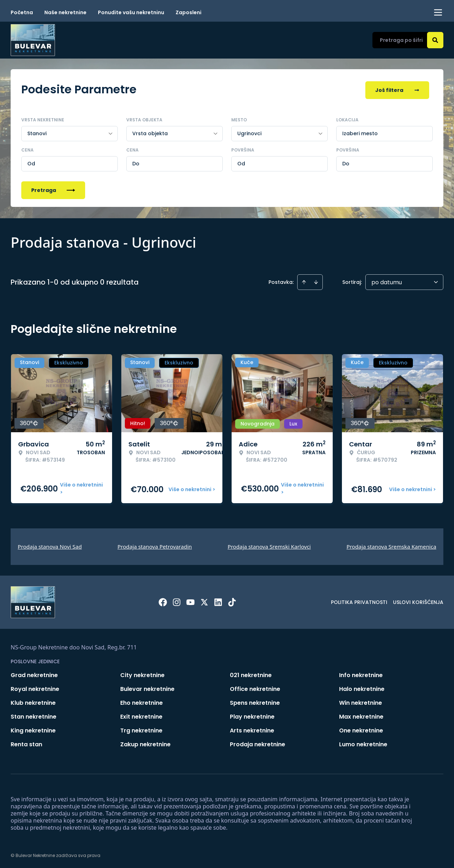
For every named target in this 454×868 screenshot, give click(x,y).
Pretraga (53, 189)
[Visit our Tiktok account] (232, 601)
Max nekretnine (361, 715)
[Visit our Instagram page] (177, 601)
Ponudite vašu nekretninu (131, 12)
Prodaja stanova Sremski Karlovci (269, 545)
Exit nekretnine (141, 715)
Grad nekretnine (34, 674)
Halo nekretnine (362, 688)
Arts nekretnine (252, 729)
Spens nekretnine (255, 701)
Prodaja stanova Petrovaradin (155, 545)
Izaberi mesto (360, 132)
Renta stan (26, 743)
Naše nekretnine (65, 12)
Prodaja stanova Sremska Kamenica (391, 545)
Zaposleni (189, 12)
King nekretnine (33, 729)
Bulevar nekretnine (147, 688)
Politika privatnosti (359, 601)
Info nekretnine (361, 674)
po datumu (387, 281)
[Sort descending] (316, 281)
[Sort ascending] (304, 281)
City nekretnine (142, 674)
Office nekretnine (255, 688)
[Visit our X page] (204, 601)
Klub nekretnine (33, 701)
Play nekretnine (252, 715)
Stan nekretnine (34, 715)
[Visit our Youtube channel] (190, 601)
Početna (22, 12)
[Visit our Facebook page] (163, 601)
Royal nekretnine (35, 688)
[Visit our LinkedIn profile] (218, 601)
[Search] (435, 40)
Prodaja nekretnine (258, 743)
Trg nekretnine (141, 729)
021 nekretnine (251, 674)
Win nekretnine (361, 701)
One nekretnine (361, 729)
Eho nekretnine (142, 701)
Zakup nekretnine (145, 743)
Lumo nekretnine (363, 743)
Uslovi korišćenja (418, 601)
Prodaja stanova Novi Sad (50, 545)
